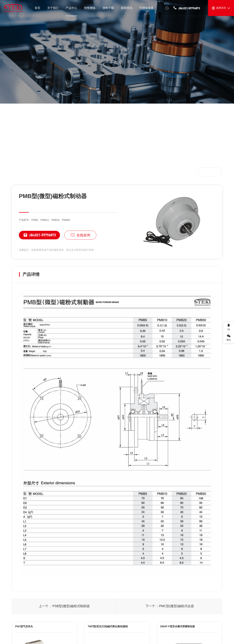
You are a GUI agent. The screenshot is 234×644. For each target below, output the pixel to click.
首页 (20, 172)
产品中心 (33, 172)
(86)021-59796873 (37, 235)
